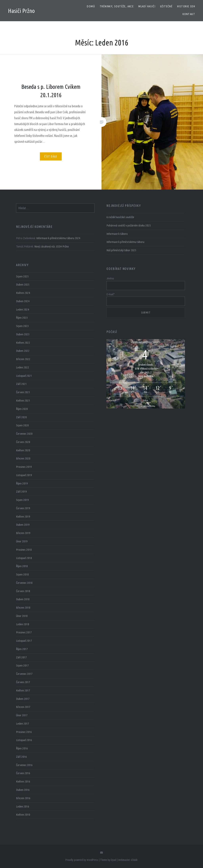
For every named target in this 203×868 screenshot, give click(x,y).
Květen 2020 (23, 450)
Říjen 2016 (22, 748)
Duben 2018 (23, 599)
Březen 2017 (23, 707)
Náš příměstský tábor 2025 (121, 250)
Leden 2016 (23, 806)
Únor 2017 (22, 715)
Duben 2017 (23, 699)
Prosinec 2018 (24, 550)
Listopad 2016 (24, 740)
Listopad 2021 (24, 376)
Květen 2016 (23, 781)
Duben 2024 (23, 301)
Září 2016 (21, 757)
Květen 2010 (23, 815)
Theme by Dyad (108, 860)
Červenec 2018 (24, 583)
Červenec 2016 (24, 765)
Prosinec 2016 (24, 732)
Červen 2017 (23, 682)
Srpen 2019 (22, 500)
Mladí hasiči (147, 6)
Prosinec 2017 (24, 632)
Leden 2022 (23, 367)
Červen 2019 (23, 508)
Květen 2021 (23, 400)
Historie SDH (186, 6)
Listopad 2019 (24, 475)
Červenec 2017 (24, 674)
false (146, 400)
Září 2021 (21, 384)
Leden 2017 (23, 724)
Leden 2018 (23, 624)
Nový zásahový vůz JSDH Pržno (52, 246)
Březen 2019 (23, 533)
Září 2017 (21, 657)
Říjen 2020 (22, 409)
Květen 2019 (23, 516)
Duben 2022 (23, 351)
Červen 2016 (23, 773)
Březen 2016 (23, 798)
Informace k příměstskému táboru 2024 (58, 238)
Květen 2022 (23, 343)
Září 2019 (21, 492)
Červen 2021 (23, 392)
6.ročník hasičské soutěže (120, 217)
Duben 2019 (23, 525)
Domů (91, 6)
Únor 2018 (22, 616)
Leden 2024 (23, 309)
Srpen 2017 (22, 665)
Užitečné (166, 6)
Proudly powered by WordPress (82, 860)
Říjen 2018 (22, 566)
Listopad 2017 (24, 641)
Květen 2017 (23, 690)
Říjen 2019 (22, 483)
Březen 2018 (23, 608)
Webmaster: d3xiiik (128, 860)
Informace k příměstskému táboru (125, 242)
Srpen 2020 (22, 425)
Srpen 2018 (22, 574)
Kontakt (189, 14)
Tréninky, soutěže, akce (117, 6)
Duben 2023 (23, 334)
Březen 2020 (23, 458)
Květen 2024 (23, 293)
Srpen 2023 (22, 326)
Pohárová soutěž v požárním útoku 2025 (129, 225)
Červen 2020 (23, 442)
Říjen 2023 (22, 318)
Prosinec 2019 (24, 467)
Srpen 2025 (22, 276)
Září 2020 (21, 417)
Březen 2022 (23, 359)
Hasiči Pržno (21, 11)
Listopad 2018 (24, 558)
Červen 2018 (23, 591)
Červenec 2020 (24, 434)
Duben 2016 (23, 790)
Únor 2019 (22, 541)
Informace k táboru (117, 234)
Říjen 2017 (22, 649)
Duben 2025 (23, 284)
